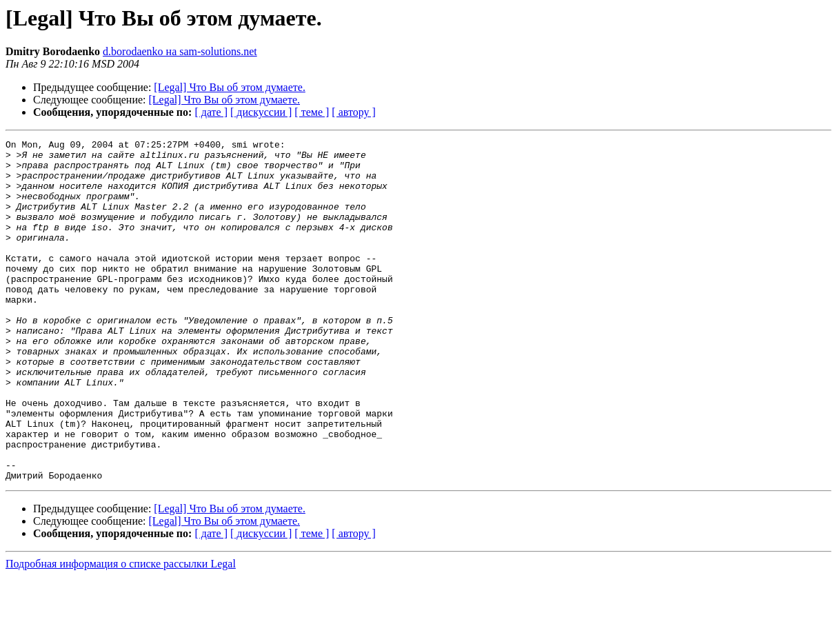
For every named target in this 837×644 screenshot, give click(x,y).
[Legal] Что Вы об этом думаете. (230, 87)
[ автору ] (353, 112)
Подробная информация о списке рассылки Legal (121, 632)
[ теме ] (312, 112)
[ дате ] (211, 112)
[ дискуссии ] (261, 112)
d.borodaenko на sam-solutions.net (180, 51)
